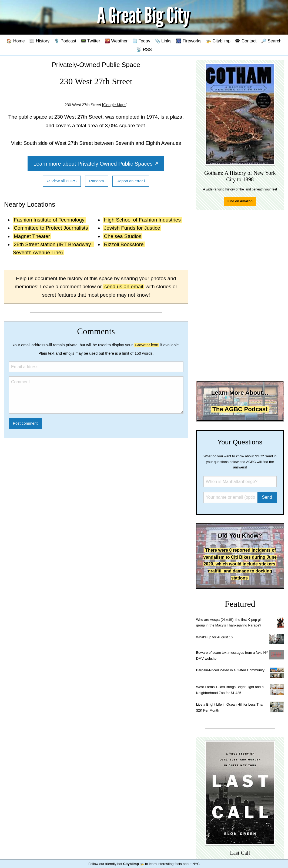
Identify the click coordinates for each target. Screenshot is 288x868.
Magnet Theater (32, 236)
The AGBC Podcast (240, 409)
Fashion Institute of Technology (49, 220)
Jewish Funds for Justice (132, 228)
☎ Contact (246, 41)
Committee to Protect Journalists (51, 228)
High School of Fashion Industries (142, 220)
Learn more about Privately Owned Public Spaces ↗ (96, 164)
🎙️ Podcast (65, 41)
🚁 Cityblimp (218, 41)
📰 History (39, 41)
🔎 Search (271, 41)
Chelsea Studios (123, 236)
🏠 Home (16, 41)
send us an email (124, 286)
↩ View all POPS (62, 181)
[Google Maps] (115, 105)
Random (96, 181)
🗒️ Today (141, 41)
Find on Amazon (240, 201)
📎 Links (163, 41)
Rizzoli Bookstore (124, 244)
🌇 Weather (116, 41)
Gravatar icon (146, 345)
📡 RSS (144, 49)
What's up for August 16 (214, 637)
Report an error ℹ (131, 181)
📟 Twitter (91, 41)
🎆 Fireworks (189, 41)
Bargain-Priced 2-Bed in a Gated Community (230, 670)
